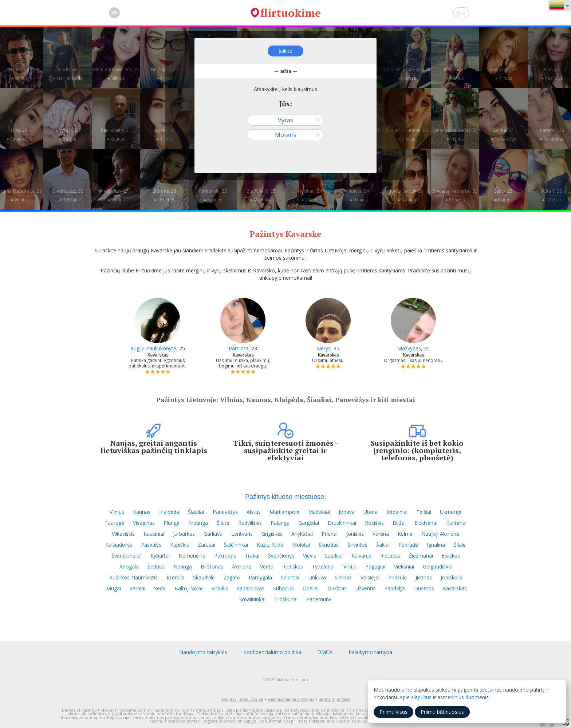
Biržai (399, 523)
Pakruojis (225, 556)
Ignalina (436, 545)
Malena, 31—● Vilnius (455, 74)
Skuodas (329, 545)
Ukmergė (451, 512)
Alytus (254, 512)
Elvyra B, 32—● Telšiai (68, 135)
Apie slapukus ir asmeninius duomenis (444, 697)
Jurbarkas (184, 534)
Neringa (183, 566)
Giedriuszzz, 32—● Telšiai (68, 195)
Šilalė (460, 545)
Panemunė (319, 599)
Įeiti (461, 13)
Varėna (381, 534)
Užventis (365, 588)
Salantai (290, 577)
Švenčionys (281, 556)
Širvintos (357, 545)
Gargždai (309, 523)
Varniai (137, 588)
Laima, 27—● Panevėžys (503, 135)
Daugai (113, 588)
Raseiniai (154, 534)
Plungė (172, 523)
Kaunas (142, 512)
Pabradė (408, 545)
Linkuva (317, 577)
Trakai (252, 556)
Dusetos (424, 588)
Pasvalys (151, 545)
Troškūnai (286, 599)
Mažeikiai (319, 512)
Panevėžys (225, 512)
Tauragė (114, 523)
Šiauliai (196, 512)
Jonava (347, 512)
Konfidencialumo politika (272, 652)
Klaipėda (169, 512)
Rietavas (390, 556)
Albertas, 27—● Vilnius (116, 195)
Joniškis (355, 534)
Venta (267, 566)
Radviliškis (250, 523)
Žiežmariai (421, 556)
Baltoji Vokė (189, 588)
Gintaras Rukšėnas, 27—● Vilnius (455, 135)
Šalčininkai (236, 545)
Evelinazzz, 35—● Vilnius (503, 74)
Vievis (310, 556)
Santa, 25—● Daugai (503, 195)
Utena (371, 512)
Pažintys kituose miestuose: (285, 497)
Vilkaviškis (123, 534)
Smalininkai (252, 599)
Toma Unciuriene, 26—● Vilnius (407, 135)
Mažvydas (409, 348)
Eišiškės (451, 556)
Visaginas (144, 523)
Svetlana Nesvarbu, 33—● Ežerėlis (455, 195)
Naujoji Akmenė (440, 534)
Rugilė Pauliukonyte (153, 348)
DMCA (325, 652)
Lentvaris (242, 534)
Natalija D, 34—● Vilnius (164, 74)
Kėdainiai (397, 512)
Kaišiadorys (119, 545)
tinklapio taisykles (326, 721)
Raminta (239, 348)
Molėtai (301, 545)
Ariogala (129, 566)
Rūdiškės (293, 566)
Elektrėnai (426, 523)
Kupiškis (180, 545)
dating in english (334, 699)
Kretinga (198, 523)
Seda (160, 588)
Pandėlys (395, 588)
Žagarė (232, 577)
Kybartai (160, 556)
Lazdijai (334, 556)
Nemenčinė (192, 556)
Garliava (213, 534)
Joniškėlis (451, 577)
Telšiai (424, 512)
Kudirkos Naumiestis (133, 577)
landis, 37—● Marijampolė (67, 74)
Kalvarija (361, 556)
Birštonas (212, 566)
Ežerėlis (175, 577)
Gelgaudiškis (437, 566)
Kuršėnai (456, 523)
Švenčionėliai (127, 556)
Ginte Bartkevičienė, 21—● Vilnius (116, 74)
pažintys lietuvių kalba (242, 699)
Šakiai (383, 545)
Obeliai (311, 588)
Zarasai (206, 545)
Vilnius (117, 512)
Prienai (330, 534)
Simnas (343, 577)
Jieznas (424, 577)
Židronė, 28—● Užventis (164, 195)
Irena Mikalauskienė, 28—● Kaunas (407, 74)
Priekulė (397, 577)
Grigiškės (272, 534)
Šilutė (223, 523)
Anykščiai (302, 534)
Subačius (283, 588)
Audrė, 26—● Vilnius (164, 135)
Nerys (324, 348)
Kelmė (405, 534)
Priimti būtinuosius (442, 712)
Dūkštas (337, 588)
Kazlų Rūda (270, 545)
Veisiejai (370, 577)
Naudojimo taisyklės (203, 652)
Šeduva (156, 566)
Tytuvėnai (323, 566)
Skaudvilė (204, 577)
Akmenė (242, 566)
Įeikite (285, 51)
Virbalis (220, 588)
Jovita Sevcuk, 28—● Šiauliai (407, 195)
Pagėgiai (375, 566)
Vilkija (350, 566)
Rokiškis (374, 523)
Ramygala (260, 577)
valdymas (190, 721)
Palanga (280, 523)
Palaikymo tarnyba (370, 652)
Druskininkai (342, 523)
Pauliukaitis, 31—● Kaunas (116, 135)
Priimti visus (393, 712)
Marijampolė (284, 512)
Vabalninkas (251, 588)
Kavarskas (455, 588)
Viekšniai (404, 566)
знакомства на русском (291, 699)
